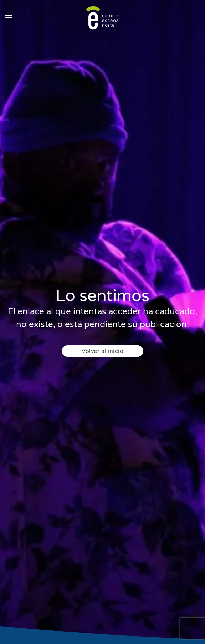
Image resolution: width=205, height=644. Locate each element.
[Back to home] (103, 18)
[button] (9, 18)
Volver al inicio (102, 351)
